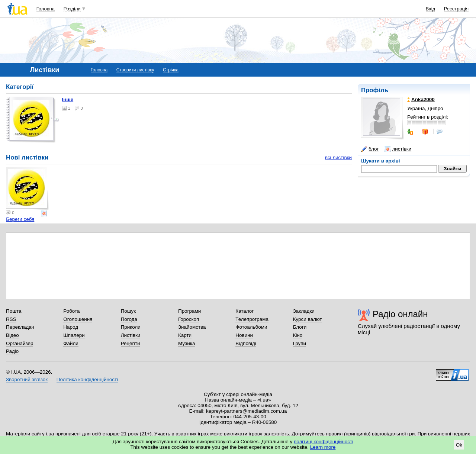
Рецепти (131, 343)
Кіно (298, 335)
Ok (459, 445)
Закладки (304, 311)
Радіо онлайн (400, 314)
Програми (189, 311)
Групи (300, 343)
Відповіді (246, 343)
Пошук (128, 311)
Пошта (14, 311)
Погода (129, 319)
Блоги (300, 327)
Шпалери (74, 335)
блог (370, 149)
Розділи (72, 9)
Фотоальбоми (251, 327)
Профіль (375, 90)
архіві (393, 161)
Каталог (245, 311)
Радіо (12, 351)
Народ (71, 327)
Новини (244, 335)
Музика (186, 343)
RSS (11, 319)
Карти (185, 335)
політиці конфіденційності (324, 442)
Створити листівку (135, 70)
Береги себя (20, 219)
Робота (71, 311)
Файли (71, 343)
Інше (68, 99)
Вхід (431, 9)
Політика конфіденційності (87, 379)
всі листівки (338, 157)
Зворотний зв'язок (27, 379)
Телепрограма (252, 319)
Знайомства (192, 327)
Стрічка (171, 70)
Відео (12, 335)
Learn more (323, 447)
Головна (46, 9)
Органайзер (20, 343)
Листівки (131, 335)
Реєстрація (456, 9)
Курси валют (308, 319)
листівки (398, 149)
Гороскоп (189, 319)
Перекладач (20, 327)
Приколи (131, 327)
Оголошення (78, 319)
